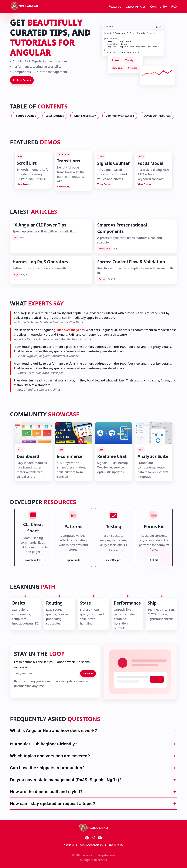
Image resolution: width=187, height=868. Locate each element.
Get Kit (154, 560)
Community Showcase (120, 116)
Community (159, 6)
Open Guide (73, 560)
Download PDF (33, 560)
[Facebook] (87, 838)
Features (115, 6)
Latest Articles (136, 6)
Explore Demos (22, 80)
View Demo (23, 184)
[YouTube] (100, 838)
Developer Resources (157, 116)
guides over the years (69, 330)
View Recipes (114, 560)
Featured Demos (25, 116)
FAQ (174, 6)
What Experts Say (85, 116)
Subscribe (88, 673)
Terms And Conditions (91, 845)
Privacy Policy (115, 845)
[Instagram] (93, 838)
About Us (69, 845)
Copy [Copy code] (158, 26)
